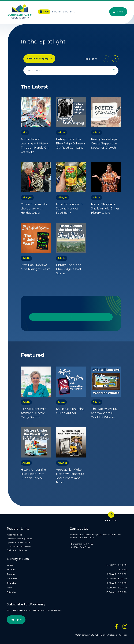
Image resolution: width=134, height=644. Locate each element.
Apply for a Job (14, 535)
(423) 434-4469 (82, 547)
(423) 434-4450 (85, 544)
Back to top (111, 517)
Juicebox (123, 635)
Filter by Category (38, 59)
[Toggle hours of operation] (64, 12)
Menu (118, 12)
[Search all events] (71, 70)
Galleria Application (17, 550)
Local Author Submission (19, 546)
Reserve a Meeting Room (19, 539)
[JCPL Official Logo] (20, 12)
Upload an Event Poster (19, 542)
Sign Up (14, 620)
